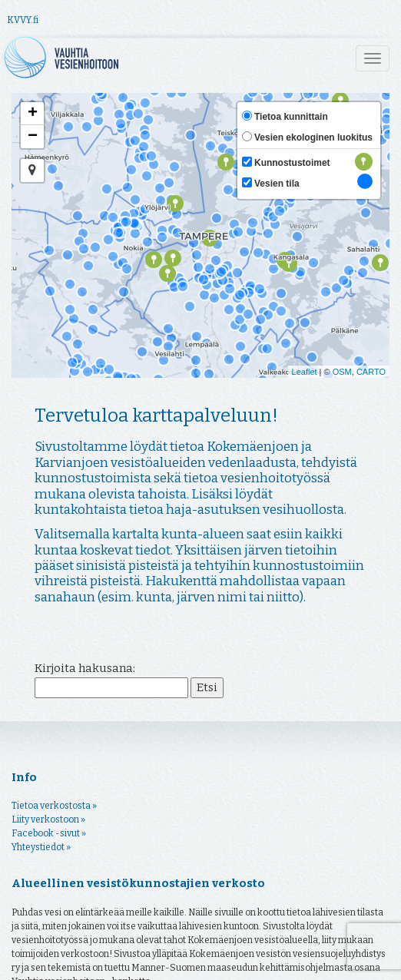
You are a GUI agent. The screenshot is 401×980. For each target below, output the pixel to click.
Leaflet (305, 372)
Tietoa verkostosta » (54, 884)
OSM (342, 372)
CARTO (371, 372)
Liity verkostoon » (48, 898)
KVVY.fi (23, 20)
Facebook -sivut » (49, 912)
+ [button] (33, 114)
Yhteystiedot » (41, 925)
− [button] (33, 137)
